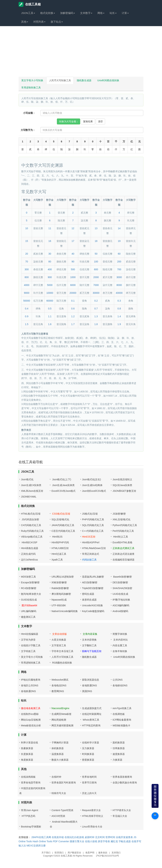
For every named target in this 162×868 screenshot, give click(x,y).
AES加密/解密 (90, 582)
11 (50, 228)
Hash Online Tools (42, 841)
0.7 (96, 309)
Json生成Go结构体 (92, 485)
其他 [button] (25, 22)
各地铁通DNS (28, 691)
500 (73, 269)
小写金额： (29, 113)
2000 (96, 277)
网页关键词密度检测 (62, 725)
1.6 (50, 324)
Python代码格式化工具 (125, 525)
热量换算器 (27, 748)
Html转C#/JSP (29, 542)
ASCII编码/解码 (121, 605)
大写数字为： (28, 130)
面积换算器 (119, 743)
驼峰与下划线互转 (92, 651)
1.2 (73, 316)
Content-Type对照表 (62, 810)
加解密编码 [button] (68, 13)
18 (96, 241)
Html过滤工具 (59, 554)
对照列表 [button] (39, 22)
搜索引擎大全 (77, 841)
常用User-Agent (30, 810)
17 (73, 241)
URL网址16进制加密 (63, 577)
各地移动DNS (120, 685)
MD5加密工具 (28, 577)
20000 (73, 293)
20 (27, 254)
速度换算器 (119, 754)
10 (27, 228)
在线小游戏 (91, 841)
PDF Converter (61, 841)
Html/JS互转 (89, 537)
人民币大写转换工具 (60, 80)
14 (119, 228)
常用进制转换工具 (31, 88)
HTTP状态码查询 (91, 725)
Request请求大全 (91, 810)
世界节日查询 (89, 783)
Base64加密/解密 (122, 577)
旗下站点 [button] (57, 22)
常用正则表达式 (91, 554)
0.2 (96, 301)
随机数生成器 (84, 80)
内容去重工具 (120, 645)
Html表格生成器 (30, 548)
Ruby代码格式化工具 (32, 531)
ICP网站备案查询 (122, 720)
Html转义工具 (120, 537)
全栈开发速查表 (124, 837)
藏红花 (114, 841)
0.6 (73, 309)
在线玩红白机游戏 (74, 837)
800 (27, 277)
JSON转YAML (29, 497)
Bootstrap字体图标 (31, 827)
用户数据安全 (74, 853)
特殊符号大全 (59, 793)
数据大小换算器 (60, 760)
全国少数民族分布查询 (125, 783)
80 (50, 262)
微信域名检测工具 (31, 708)
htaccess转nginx (60, 708)
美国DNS (87, 691)
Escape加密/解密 (30, 582)
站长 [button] (113, 13)
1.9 (119, 324)
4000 (27, 285)
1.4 (119, 316)
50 (96, 254)
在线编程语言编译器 (123, 560)
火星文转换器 (59, 640)
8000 (119, 285)
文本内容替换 (89, 640)
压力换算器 (88, 748)
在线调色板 (119, 714)
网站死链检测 (59, 720)
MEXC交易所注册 (36, 846)
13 (96, 228)
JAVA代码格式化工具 (63, 525)
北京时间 (100, 837)
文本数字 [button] (86, 13)
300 (27, 269)
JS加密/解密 (119, 514)
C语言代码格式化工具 (63, 531)
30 (50, 254)
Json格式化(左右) (91, 479)
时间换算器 (88, 754)
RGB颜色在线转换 (62, 663)
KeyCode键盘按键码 (93, 611)
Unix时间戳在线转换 (108, 80)
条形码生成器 (89, 600)
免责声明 (90, 853)
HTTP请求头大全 (122, 810)
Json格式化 (27, 479)
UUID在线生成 (120, 594)
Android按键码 (120, 611)
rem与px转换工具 (122, 708)
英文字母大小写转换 (32, 80)
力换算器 (117, 760)
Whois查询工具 (91, 720)
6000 (73, 285)
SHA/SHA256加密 (122, 588)
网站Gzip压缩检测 (31, 720)
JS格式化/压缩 (90, 514)
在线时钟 (56, 777)
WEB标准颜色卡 (121, 725)
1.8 (96, 324)
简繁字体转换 (120, 634)
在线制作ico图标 (30, 714)
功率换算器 (119, 748)
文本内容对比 (120, 640)
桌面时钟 (89, 837)
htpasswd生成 (59, 600)
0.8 (119, 309)
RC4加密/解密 (29, 588)
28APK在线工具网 (41, 837)
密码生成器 (88, 594)
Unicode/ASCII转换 (92, 605)
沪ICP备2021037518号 (107, 856)
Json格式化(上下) (61, 479)
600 (96, 269)
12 (73, 228)
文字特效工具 (28, 651)
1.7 (73, 324)
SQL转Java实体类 (122, 485)
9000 (27, 293)
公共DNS (118, 680)
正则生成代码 (28, 554)
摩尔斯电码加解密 (61, 594)
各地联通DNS (89, 685)
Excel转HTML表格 (122, 542)
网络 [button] (101, 13)
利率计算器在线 (29, 743)
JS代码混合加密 (30, 519)
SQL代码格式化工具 (93, 525)
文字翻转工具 (89, 645)
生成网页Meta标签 (61, 714)
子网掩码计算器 (60, 743)
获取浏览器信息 (91, 680)
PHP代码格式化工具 (93, 519)
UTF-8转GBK (59, 605)
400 (50, 269)
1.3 (96, 316)
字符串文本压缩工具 (62, 651)
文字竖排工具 (59, 645)
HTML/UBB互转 (60, 548)
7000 (96, 285)
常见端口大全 (120, 816)
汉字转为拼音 (28, 640)
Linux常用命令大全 (92, 827)
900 (50, 277)
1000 (73, 277)
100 (96, 262)
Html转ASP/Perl (91, 542)
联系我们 (59, 853)
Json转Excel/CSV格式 (94, 491)
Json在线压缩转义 (122, 479)
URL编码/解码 (29, 611)
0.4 (27, 309)
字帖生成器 (125, 841)
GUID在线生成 (29, 600)
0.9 (27, 316)
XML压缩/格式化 (121, 519)
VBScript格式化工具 (32, 537)
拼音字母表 (104, 841)
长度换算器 (27, 754)
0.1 (73, 301)
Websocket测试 (60, 680)
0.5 (50, 309)
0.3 (119, 301)
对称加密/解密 (59, 582)
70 (27, 262)
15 (27, 241)
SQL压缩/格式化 (60, 519)
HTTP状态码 (28, 816)
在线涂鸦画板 (28, 777)
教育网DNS (58, 691)
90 (73, 262)
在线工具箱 (30, 4)
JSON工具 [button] (28, 13)
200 (119, 262)
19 (119, 241)
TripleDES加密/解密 (93, 588)
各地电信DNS (59, 685)
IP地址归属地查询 (31, 680)
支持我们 (116, 853)
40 (73, 254)
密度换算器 (88, 760)
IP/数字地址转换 (121, 600)
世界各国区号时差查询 (64, 783)
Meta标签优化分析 (31, 725)
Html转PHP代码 (60, 542)
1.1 (50, 316)
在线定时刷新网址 (92, 714)
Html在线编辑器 (30, 634)
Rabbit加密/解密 (60, 588)
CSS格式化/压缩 (61, 514)
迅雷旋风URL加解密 (93, 577)
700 (119, 269)
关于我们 (46, 853)
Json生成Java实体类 (63, 485)
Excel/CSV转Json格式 (63, 491)
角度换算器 (27, 760)
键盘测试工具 (28, 617)
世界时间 (110, 837)
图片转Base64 (29, 605)
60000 (50, 301)
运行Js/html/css (29, 560)
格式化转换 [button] (48, 13)
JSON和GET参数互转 (124, 491)
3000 (119, 277)
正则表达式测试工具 (123, 548)
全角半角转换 (120, 651)
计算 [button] (125, 13)
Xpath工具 (57, 560)
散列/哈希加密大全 (31, 594)
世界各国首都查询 (122, 777)
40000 (119, 293)
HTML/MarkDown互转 (94, 548)
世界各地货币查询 (31, 783)
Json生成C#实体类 (31, 485)
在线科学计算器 (91, 743)
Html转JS (57, 537)
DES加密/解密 (120, 582)
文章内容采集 (90, 634)
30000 (96, 293)
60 (119, 254)
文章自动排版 (59, 634)
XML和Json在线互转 (32, 491)
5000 (50, 285)
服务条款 (103, 853)
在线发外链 (58, 837)
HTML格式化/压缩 (31, 514)
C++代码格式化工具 (93, 531)
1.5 (27, 324)
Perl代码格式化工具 (123, 531)
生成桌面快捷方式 (92, 708)
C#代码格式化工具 (31, 525)
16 (50, 241)
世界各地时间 (89, 777)
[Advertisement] (81, 52)
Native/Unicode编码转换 (65, 611)
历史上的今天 (89, 793)
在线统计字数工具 (31, 645)
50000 (27, 301)
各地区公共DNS (30, 685)
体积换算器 (58, 748)
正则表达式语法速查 (123, 554)
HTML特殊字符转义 (93, 816)
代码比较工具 (89, 560)
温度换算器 (58, 754)
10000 (50, 293)
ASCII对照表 (58, 816)
